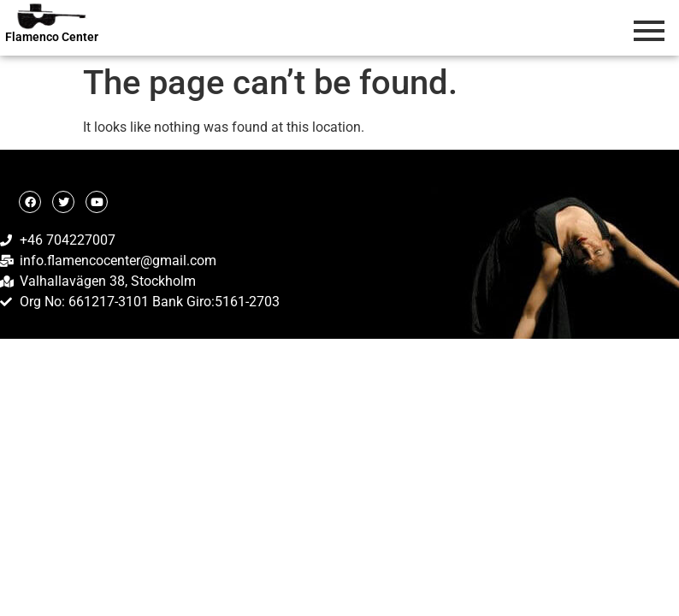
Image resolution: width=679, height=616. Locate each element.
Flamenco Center (52, 37)
